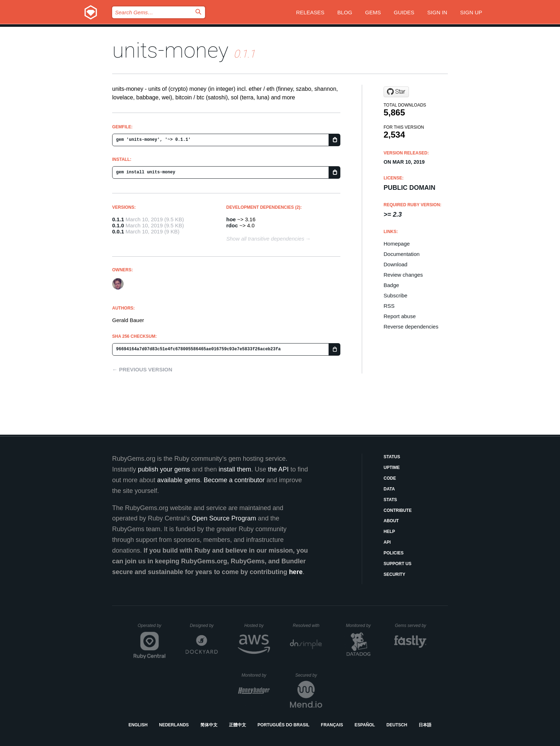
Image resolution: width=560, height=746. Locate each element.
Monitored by (360, 626)
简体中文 (209, 725)
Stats (390, 500)
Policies (394, 553)
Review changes (403, 275)
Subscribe (396, 295)
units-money (170, 50)
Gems (373, 12)
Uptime (392, 468)
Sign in (437, 12)
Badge (391, 285)
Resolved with (307, 626)
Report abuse (400, 316)
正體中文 (237, 725)
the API (278, 469)
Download (396, 264)
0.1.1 (118, 219)
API (387, 542)
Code (390, 478)
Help (389, 532)
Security (394, 574)
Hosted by (257, 626)
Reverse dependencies (411, 327)
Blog (345, 12)
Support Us (397, 564)
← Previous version (142, 369)
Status (392, 457)
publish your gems (164, 469)
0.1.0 (118, 225)
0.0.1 (118, 231)
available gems (179, 480)
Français (332, 725)
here (296, 572)
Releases (310, 12)
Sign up (471, 12)
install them (235, 469)
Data (389, 489)
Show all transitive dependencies (265, 239)
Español (365, 725)
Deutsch (397, 725)
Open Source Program (224, 518)
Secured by (309, 675)
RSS (389, 306)
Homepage (397, 244)
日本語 (425, 725)
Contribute (398, 510)
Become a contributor (234, 480)
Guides (404, 12)
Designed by (204, 626)
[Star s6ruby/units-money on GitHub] (396, 92)
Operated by (152, 628)
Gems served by (411, 626)
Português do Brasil (283, 725)
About (391, 521)
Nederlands (174, 725)
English (138, 725)
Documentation (402, 254)
